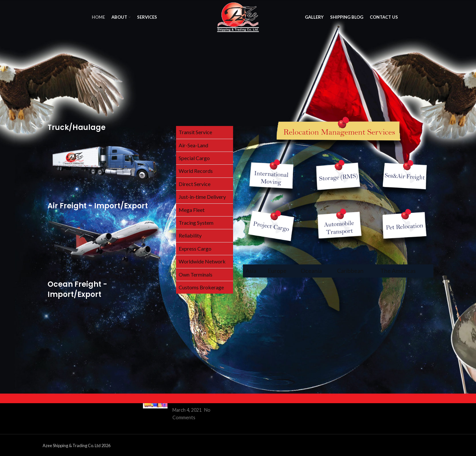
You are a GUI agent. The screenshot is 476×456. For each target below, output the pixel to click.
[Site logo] (238, 17)
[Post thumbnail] (155, 405)
